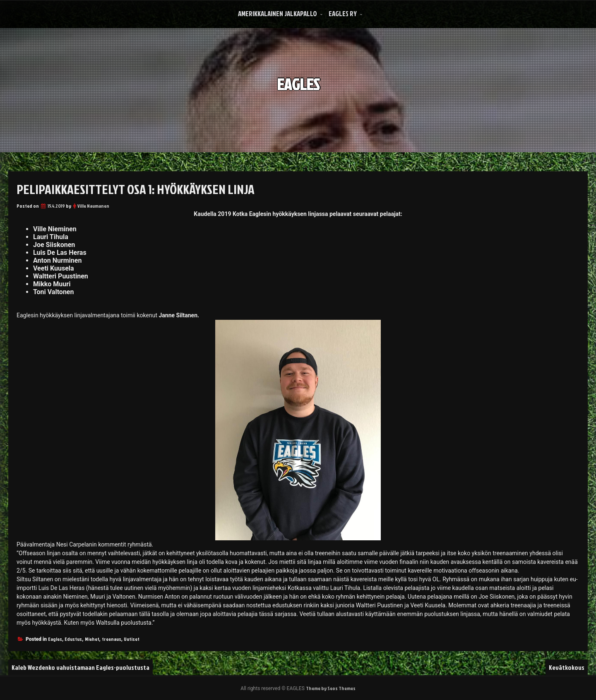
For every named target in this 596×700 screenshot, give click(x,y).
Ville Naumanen (93, 206)
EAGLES (298, 78)
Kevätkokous (567, 667)
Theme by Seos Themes (331, 688)
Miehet (92, 639)
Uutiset (132, 639)
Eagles (55, 639)
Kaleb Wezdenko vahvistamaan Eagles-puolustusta (81, 667)
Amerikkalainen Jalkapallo (278, 13)
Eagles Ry (343, 13)
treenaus (112, 639)
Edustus (73, 639)
